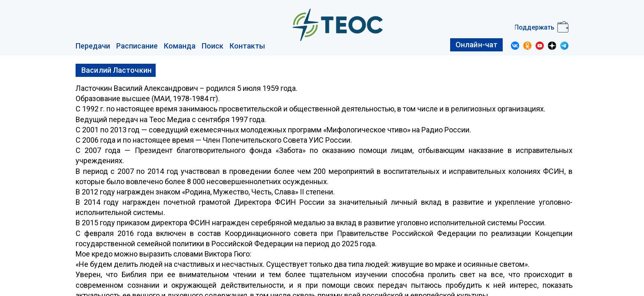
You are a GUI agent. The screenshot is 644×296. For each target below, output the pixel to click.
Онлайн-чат (476, 45)
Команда (180, 46)
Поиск (213, 46)
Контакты (247, 46)
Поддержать (534, 27)
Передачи (93, 46)
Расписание (137, 46)
